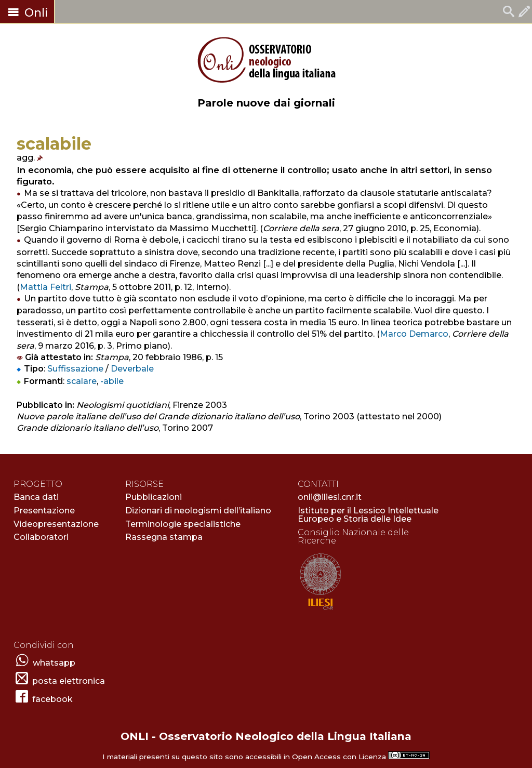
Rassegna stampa (164, 537)
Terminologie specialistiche (183, 524)
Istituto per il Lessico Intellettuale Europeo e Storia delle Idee (368, 515)
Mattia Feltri (45, 287)
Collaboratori (41, 537)
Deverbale (132, 369)
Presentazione (44, 511)
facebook (52, 699)
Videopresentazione (56, 524)
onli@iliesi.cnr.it (330, 497)
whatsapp (54, 663)
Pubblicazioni (154, 497)
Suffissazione (75, 369)
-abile (112, 381)
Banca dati (36, 497)
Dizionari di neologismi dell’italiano (198, 511)
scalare (82, 381)
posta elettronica (69, 681)
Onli (27, 13)
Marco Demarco (414, 334)
